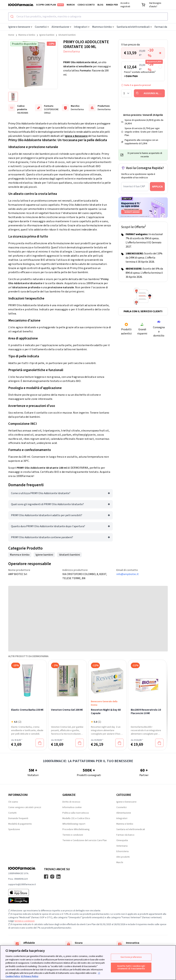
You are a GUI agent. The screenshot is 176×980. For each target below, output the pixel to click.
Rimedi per (112, 5)
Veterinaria (122, 846)
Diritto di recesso (71, 802)
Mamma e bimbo (103, 27)
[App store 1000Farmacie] (22, 892)
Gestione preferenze (131, 957)
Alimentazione (61, 27)
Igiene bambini (47, 35)
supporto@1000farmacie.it (22, 884)
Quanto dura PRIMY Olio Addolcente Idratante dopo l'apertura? (48, 526)
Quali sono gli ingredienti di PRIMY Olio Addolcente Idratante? (47, 504)
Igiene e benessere (20, 27)
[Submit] (12, 17)
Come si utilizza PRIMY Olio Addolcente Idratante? (41, 493)
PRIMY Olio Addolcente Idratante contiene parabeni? (42, 537)
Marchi (71, 5)
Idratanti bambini (67, 35)
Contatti (12, 813)
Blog (100, 5)
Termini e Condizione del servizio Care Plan (85, 840)
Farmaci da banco (125, 835)
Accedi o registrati (125, 5)
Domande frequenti (18, 818)
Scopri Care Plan (50, 5)
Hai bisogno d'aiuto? (155, 5)
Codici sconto (86, 5)
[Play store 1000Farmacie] (22, 900)
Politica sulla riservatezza (76, 813)
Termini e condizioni (73, 835)
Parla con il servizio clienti (143, 311)
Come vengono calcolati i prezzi (25, 807)
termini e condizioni (24, 921)
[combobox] (88, 17)
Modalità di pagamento (20, 824)
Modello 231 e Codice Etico (76, 818)
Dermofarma (71, 52)
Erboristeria (122, 851)
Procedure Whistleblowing (76, 829)
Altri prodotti (123, 857)
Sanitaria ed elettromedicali (134, 27)
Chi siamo (13, 802)
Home (11, 35)
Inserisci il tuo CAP (134, 186)
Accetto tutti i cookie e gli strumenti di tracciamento (131, 967)
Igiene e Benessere (76, 136)
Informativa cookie (72, 807)
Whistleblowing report (74, 824)
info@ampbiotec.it (128, 574)
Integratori (82, 27)
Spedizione (14, 829)
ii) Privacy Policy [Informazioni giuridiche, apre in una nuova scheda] (30, 976)
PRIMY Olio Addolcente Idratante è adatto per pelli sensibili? (47, 515)
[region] (88, 963)
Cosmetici (42, 27)
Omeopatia (122, 840)
